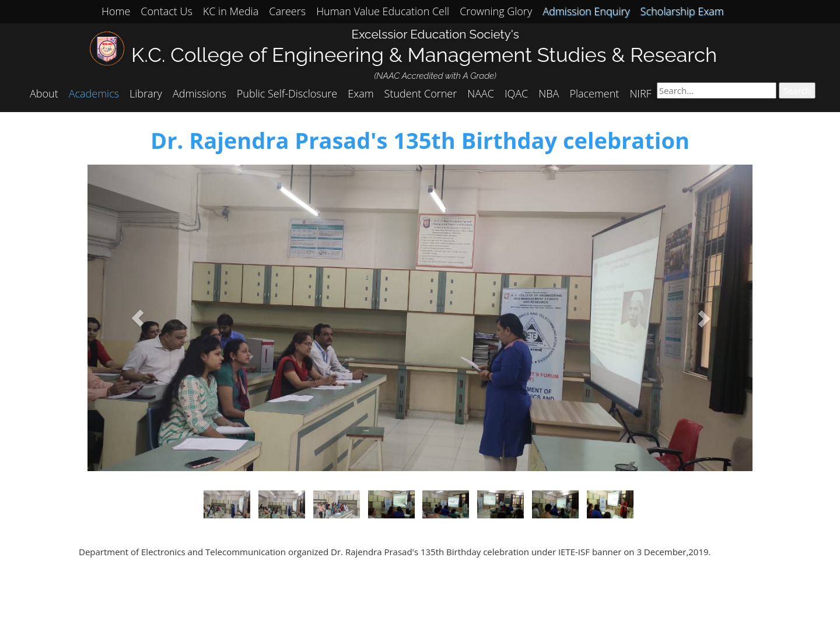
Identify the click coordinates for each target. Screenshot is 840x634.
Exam (360, 93)
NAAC (481, 93)
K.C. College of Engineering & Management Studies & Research (424, 55)
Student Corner (421, 93)
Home (116, 11)
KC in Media (231, 11)
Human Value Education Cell (383, 11)
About (44, 93)
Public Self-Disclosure (287, 93)
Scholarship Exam (682, 11)
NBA (549, 93)
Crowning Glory (496, 11)
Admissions (199, 93)
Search (797, 90)
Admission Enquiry (586, 11)
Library (146, 93)
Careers (287, 11)
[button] (137, 318)
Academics (94, 93)
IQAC (516, 93)
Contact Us (167, 11)
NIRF (640, 93)
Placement (594, 93)
